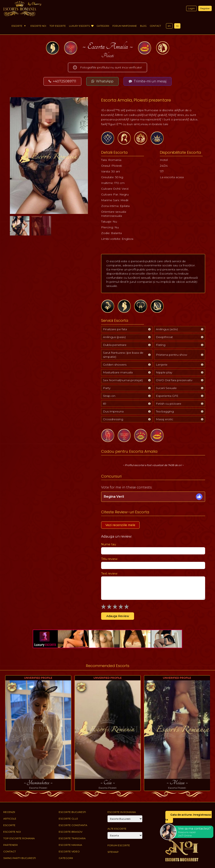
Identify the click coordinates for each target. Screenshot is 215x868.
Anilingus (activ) (167, 329)
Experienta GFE (167, 396)
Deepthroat (164, 337)
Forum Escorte (119, 845)
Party (107, 388)
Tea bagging (165, 411)
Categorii (103, 26)
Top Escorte (58, 26)
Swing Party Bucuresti (20, 858)
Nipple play (164, 372)
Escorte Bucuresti (72, 812)
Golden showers (115, 365)
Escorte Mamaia (70, 845)
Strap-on (109, 396)
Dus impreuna (113, 411)
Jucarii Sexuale (166, 388)
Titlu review (109, 559)
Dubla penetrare (115, 345)
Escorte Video (69, 851)
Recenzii (9, 812)
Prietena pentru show (172, 355)
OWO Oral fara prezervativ (174, 380)
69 (105, 404)
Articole (10, 819)
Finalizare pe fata (115, 329)
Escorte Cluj (68, 819)
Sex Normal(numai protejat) (123, 380)
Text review (109, 574)
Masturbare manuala (118, 372)
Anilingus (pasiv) (114, 337)
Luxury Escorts (81, 26)
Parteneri (11, 845)
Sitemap (113, 852)
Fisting (161, 345)
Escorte (17, 26)
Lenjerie (162, 365)
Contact (155, 26)
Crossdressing (113, 419)
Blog (143, 26)
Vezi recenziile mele (120, 525)
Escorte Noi (38, 26)
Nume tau (109, 544)
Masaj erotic (165, 419)
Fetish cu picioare (169, 404)
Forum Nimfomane (125, 26)
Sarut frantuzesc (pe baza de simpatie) (123, 355)
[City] (125, 819)
